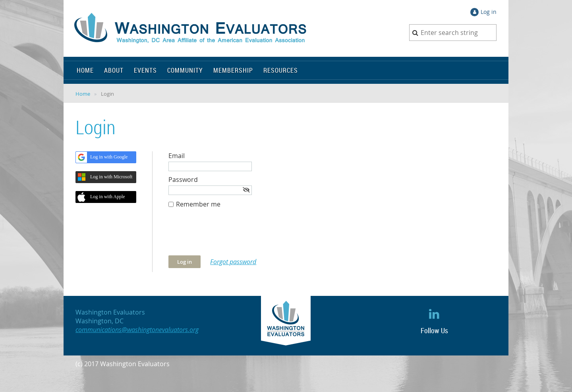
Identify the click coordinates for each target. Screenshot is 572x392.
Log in (489, 12)
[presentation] (229, 236)
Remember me (198, 204)
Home (83, 94)
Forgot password (233, 262)
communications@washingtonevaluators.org (137, 330)
